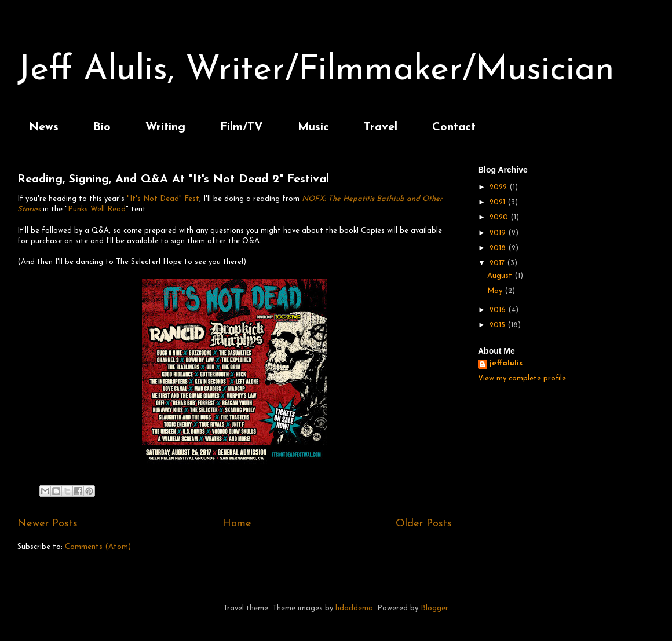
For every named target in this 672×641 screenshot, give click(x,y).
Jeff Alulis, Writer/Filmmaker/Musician (316, 71)
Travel (381, 127)
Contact (454, 127)
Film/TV (242, 127)
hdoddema (354, 608)
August (501, 276)
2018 (499, 248)
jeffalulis (506, 363)
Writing (165, 127)
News (44, 127)
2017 (498, 263)
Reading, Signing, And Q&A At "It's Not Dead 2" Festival (173, 180)
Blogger (434, 608)
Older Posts (424, 524)
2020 (500, 217)
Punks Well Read (97, 209)
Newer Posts (48, 524)
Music (313, 127)
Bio (102, 127)
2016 (499, 310)
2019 (499, 233)
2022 (499, 187)
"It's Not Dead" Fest (163, 199)
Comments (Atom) (98, 547)
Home (237, 524)
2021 (498, 202)
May (496, 291)
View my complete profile (522, 378)
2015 (498, 325)
